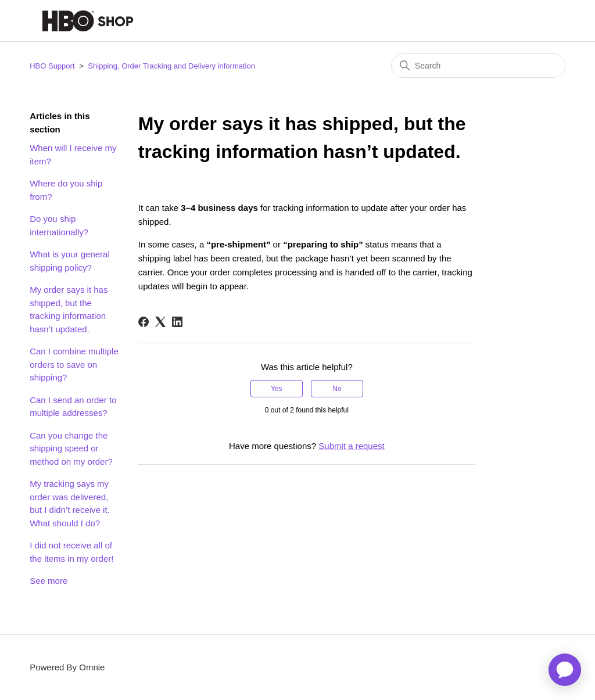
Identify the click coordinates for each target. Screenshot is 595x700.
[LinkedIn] (177, 322)
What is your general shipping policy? (70, 261)
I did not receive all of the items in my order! (71, 552)
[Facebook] (144, 322)
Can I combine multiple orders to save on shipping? (74, 364)
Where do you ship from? (66, 190)
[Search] (478, 66)
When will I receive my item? (73, 155)
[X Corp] (160, 322)
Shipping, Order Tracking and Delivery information (171, 66)
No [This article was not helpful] (337, 389)
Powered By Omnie (67, 667)
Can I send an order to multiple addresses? (73, 407)
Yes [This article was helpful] (277, 389)
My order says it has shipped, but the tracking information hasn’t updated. (69, 309)
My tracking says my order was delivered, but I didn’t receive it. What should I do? (70, 503)
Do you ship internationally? (59, 225)
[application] (565, 670)
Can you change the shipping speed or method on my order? (71, 448)
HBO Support (52, 66)
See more (49, 581)
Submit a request (351, 446)
